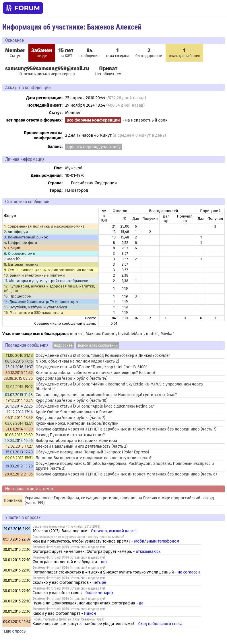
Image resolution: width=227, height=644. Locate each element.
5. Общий (12, 248)
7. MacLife (12, 259)
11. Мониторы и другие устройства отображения (47, 281)
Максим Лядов (100, 334)
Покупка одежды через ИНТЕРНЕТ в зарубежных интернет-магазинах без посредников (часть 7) (126, 429)
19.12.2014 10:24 (19, 401)
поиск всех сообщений (98, 345)
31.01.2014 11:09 (19, 429)
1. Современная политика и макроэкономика (44, 226)
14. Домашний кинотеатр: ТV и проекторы (41, 302)
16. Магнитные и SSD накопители (33, 313)
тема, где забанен (184, 53)
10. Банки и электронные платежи (34, 275)
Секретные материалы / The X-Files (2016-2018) (66, 526)
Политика (13, 501)
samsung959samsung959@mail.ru (47, 68)
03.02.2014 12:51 (19, 423)
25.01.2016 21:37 (19, 367)
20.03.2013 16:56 (19, 441)
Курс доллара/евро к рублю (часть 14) (71, 378)
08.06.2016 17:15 (19, 361)
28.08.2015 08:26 (18, 378)
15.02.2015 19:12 (19, 387)
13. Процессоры (18, 296)
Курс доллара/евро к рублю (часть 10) (71, 401)
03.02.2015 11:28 (19, 395)
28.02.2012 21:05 (19, 474)
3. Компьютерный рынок (26, 237)
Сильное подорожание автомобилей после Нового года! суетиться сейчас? (106, 395)
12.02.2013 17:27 (20, 446)
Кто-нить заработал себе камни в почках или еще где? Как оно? (96, 373)
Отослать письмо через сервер (47, 74)
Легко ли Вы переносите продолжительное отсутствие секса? (94, 458)
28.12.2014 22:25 (19, 406)
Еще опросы (15, 631)
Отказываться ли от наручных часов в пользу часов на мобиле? (78, 537)
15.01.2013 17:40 (19, 452)
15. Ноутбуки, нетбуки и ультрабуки (36, 307)
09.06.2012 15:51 (19, 458)
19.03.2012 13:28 (19, 466)
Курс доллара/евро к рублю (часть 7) (70, 418)
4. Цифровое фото (21, 243)
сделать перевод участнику (94, 147)
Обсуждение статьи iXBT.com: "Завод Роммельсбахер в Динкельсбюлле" (103, 356)
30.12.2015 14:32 (19, 373)
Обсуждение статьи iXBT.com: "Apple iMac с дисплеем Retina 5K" (95, 406)
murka (76, 334)
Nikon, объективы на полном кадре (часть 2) (77, 361)
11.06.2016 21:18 (19, 356)
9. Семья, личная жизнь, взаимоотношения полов (48, 270)
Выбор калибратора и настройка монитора (76, 441)
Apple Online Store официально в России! (74, 412)
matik (151, 334)
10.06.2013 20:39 (19, 435)
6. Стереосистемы (20, 254)
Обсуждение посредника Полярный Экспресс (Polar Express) (92, 452)
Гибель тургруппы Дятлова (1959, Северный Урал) (68, 619)
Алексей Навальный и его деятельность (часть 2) (82, 446)
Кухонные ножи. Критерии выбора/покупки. (77, 423)
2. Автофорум (16, 232)
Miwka (166, 334)
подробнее (63, 345)
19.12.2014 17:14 (20, 412)
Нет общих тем (108, 71)
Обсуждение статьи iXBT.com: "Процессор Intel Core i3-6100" (91, 367)
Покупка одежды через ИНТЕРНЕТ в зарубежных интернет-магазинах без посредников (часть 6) (126, 474)
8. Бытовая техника (21, 265)
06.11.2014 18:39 (19, 418)
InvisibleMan (130, 334)
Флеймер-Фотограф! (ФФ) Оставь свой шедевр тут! (69, 547)
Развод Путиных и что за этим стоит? (70, 435)
